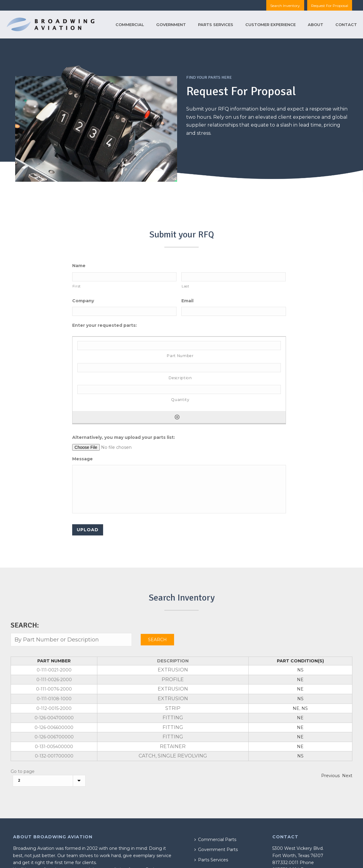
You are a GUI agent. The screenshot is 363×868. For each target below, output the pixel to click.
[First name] (124, 277)
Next (347, 776)
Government (171, 25)
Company (83, 301)
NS (300, 670)
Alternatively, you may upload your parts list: (124, 437)
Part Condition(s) (300, 661)
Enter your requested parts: (104, 325)
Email (187, 301)
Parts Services (216, 25)
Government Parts (216, 850)
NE (300, 680)
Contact (346, 25)
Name (79, 266)
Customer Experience (271, 25)
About (316, 25)
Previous (330, 776)
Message (82, 459)
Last (185, 286)
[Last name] (234, 277)
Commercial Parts (215, 840)
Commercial (130, 25)
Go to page (23, 771)
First (77, 286)
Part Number (54, 661)
